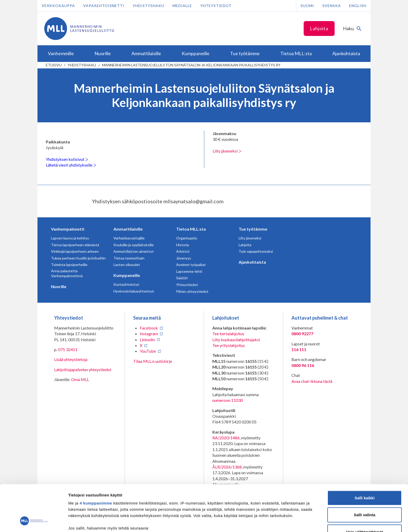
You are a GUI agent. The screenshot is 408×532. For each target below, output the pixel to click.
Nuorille (59, 286)
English (358, 6)
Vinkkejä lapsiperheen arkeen (75, 251)
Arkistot (183, 251)
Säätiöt (182, 278)
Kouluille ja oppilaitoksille (134, 245)
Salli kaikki (365, 457)
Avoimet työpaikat (191, 265)
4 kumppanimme (96, 462)
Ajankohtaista (252, 262)
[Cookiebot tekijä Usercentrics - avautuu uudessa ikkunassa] (34, 522)
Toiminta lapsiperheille (69, 265)
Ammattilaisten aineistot (134, 251)
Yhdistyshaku (148, 6)
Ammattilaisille (128, 229)
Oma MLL (80, 379)
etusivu (54, 65)
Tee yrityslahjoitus (229, 345)
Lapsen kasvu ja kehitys (70, 238)
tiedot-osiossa (235, 507)
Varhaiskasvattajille (129, 238)
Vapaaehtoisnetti (104, 6)
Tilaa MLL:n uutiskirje (153, 361)
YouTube (148, 351)
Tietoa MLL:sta (191, 229)
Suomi (307, 6)
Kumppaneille (127, 275)
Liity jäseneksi (227, 151)
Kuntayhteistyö (126, 284)
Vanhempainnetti (68, 229)
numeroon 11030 (228, 400)
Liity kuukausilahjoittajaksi (236, 340)
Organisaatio (187, 238)
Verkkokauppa (58, 6)
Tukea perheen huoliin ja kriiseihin (78, 258)
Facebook (149, 328)
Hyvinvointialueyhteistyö (134, 291)
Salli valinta (365, 474)
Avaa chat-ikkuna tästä (312, 381)
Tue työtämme (253, 229)
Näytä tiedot (278, 522)
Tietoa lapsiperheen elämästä (75, 245)
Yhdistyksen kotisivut (67, 159)
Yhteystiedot (216, 6)
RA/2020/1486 (226, 438)
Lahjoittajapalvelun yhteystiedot (83, 369)
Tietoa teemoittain (129, 258)
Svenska (332, 6)
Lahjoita (319, 28)
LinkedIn (147, 340)
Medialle (182, 6)
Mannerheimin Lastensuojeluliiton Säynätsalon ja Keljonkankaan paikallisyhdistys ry (191, 65)
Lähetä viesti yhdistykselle (71, 165)
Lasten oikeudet (127, 265)
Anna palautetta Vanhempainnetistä (67, 273)
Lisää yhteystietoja (71, 359)
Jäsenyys (184, 258)
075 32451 (68, 349)
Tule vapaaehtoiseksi (256, 251)
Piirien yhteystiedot (192, 291)
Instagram (149, 334)
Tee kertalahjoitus (228, 334)
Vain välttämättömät (365, 491)
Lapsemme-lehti (189, 271)
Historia (183, 245)
